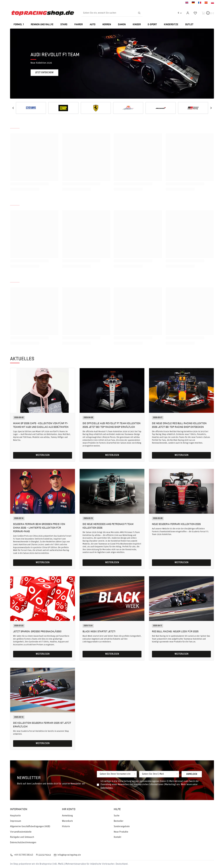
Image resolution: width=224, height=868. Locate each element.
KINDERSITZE (171, 25)
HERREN (107, 25)
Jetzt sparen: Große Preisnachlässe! (37, 631)
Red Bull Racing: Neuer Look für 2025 (175, 631)
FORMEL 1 (19, 25)
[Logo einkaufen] (43, 13)
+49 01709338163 (23, 855)
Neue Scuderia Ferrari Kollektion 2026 (176, 524)
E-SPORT (152, 25)
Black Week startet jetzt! (99, 631)
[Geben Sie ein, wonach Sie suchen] (112, 13)
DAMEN (122, 25)
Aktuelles (22, 358)
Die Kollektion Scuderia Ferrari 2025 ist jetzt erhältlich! (42, 724)
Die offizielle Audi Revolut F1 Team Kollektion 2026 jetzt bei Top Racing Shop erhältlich (111, 425)
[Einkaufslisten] (195, 13)
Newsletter (29, 777)
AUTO (93, 25)
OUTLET (189, 25)
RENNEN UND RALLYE (42, 25)
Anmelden (192, 774)
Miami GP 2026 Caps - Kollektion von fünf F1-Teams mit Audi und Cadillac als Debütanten (41, 425)
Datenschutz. (107, 788)
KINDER (137, 25)
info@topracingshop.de (69, 855)
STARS (64, 25)
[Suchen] (139, 13)
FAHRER (79, 25)
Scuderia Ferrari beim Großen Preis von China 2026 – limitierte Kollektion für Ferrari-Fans (39, 527)
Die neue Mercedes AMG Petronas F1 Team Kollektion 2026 (108, 526)
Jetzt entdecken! (44, 73)
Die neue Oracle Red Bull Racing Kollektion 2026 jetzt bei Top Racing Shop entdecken (179, 425)
